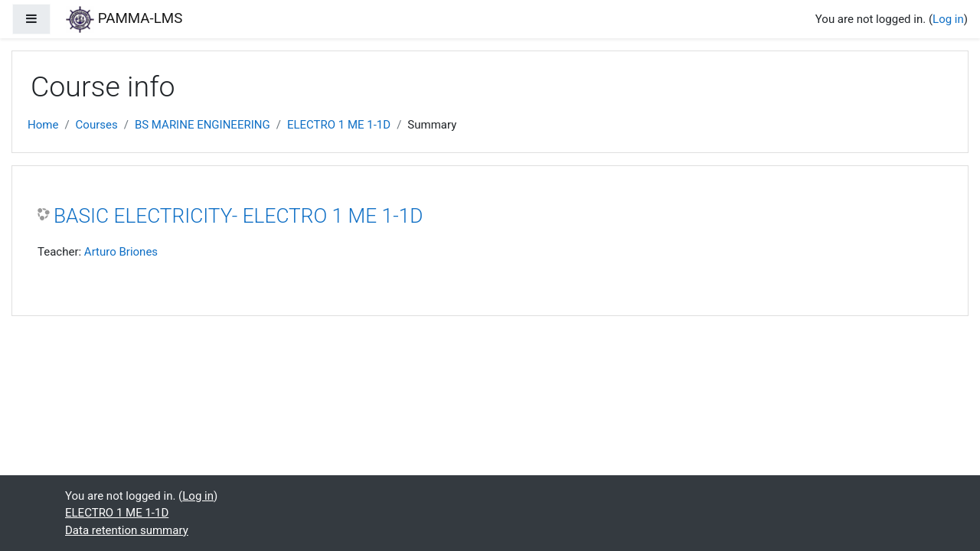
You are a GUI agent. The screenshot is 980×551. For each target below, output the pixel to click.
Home (43, 125)
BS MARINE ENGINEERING (203, 125)
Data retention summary (127, 530)
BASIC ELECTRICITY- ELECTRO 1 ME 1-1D (238, 216)
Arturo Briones (121, 252)
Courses (97, 125)
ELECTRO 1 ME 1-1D (339, 125)
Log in (948, 19)
